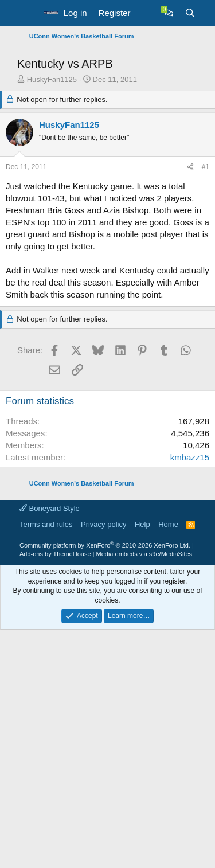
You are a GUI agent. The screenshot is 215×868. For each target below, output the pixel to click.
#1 (206, 382)
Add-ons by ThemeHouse (55, 769)
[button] (27, 13)
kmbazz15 (190, 672)
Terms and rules (46, 739)
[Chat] (169, 13)
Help (142, 739)
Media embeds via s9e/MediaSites (144, 769)
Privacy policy (103, 739)
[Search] (190, 13)
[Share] (190, 382)
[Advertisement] (107, 157)
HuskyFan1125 (52, 294)
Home (168, 739)
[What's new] (147, 13)
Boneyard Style (50, 723)
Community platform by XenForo (105, 760)
